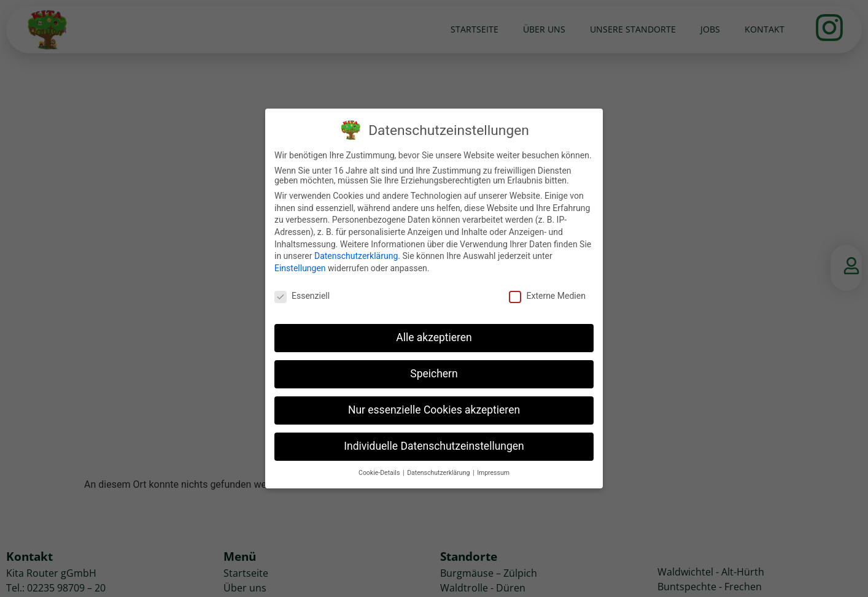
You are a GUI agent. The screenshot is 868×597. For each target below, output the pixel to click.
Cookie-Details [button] (380, 473)
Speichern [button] (434, 374)
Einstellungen (300, 268)
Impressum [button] (493, 473)
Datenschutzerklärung (356, 256)
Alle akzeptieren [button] (434, 337)
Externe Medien (547, 296)
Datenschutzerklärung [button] (439, 473)
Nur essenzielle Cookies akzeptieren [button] (434, 410)
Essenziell (302, 296)
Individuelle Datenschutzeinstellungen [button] (434, 446)
